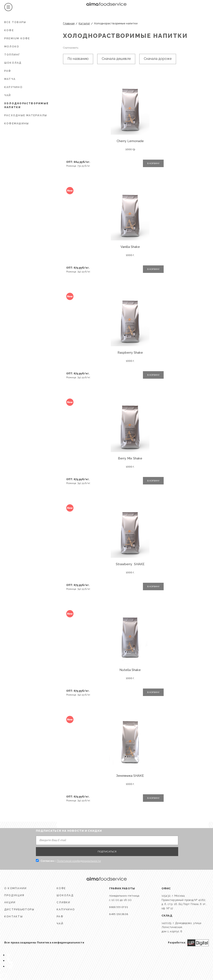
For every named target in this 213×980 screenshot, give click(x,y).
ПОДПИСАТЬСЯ (107, 852)
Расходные (26, 115)
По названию (78, 59)
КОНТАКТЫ (14, 917)
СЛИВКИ (63, 902)
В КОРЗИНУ (153, 163)
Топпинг (12, 55)
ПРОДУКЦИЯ (14, 895)
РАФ (8, 71)
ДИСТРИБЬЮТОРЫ (19, 909)
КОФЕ (9, 30)
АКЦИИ (10, 902)
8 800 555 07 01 (119, 907)
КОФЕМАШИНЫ (17, 124)
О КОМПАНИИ (15, 888)
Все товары (15, 22)
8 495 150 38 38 (119, 914)
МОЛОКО (12, 47)
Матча (10, 79)
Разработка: (188, 943)
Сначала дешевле (116, 59)
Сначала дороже (158, 59)
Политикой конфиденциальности (79, 861)
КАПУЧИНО (13, 87)
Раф (60, 917)
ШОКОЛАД (13, 63)
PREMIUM (17, 38)
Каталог (84, 23)
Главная (69, 23)
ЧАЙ (8, 95)
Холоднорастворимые (26, 105)
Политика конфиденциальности (61, 943)
